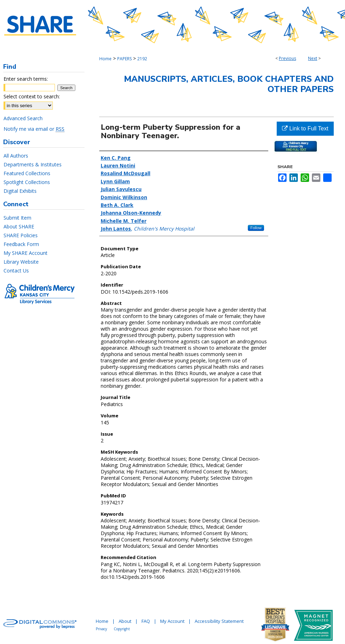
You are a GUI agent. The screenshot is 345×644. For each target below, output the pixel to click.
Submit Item (17, 218)
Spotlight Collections (27, 182)
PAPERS (124, 59)
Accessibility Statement (219, 621)
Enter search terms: (26, 79)
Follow (256, 228)
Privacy (101, 629)
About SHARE (19, 226)
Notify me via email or (34, 129)
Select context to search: (32, 96)
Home (105, 59)
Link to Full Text (305, 128)
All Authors (16, 156)
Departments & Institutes (33, 164)
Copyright (122, 629)
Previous (287, 58)
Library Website (21, 262)
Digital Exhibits (20, 191)
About (125, 621)
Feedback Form (21, 244)
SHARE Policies (21, 235)
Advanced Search (23, 118)
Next (313, 58)
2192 (142, 59)
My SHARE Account (26, 253)
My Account (172, 621)
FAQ (146, 621)
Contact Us (16, 271)
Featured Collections (27, 173)
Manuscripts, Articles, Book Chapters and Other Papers (229, 84)
